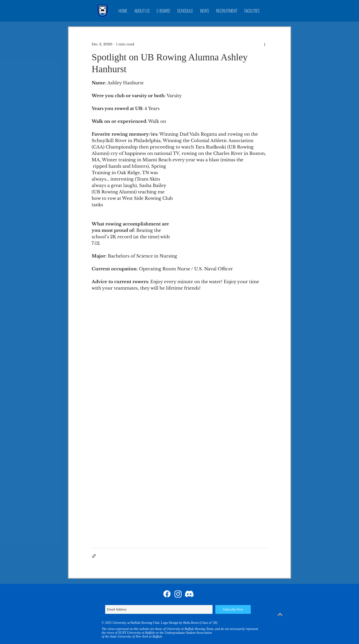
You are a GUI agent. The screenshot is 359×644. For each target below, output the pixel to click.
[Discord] (189, 594)
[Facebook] (167, 594)
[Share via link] (94, 556)
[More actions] (265, 44)
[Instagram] (178, 594)
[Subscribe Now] (233, 609)
